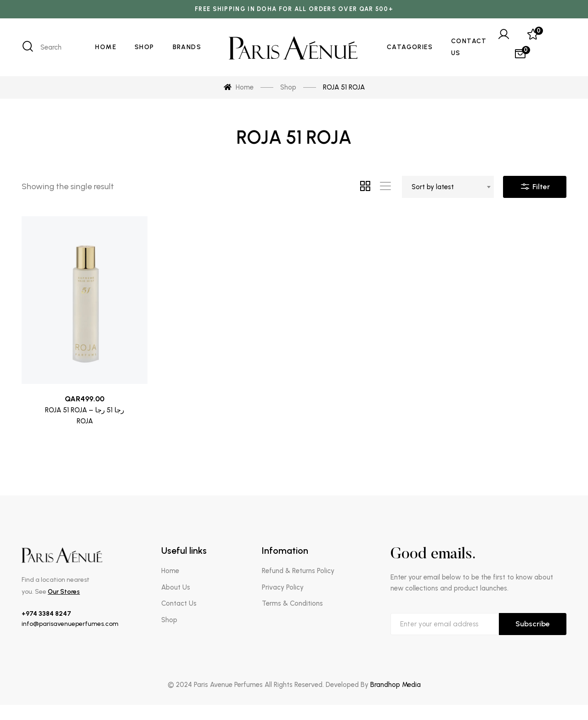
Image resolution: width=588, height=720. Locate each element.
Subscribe (533, 624)
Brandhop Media (396, 685)
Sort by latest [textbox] (433, 187)
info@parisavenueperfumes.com (70, 624)
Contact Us (179, 603)
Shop (169, 620)
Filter (535, 185)
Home (170, 571)
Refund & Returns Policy (298, 571)
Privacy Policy (283, 587)
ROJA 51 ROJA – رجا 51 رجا (85, 411)
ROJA (85, 422)
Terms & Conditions (292, 603)
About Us (176, 587)
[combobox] (448, 187)
